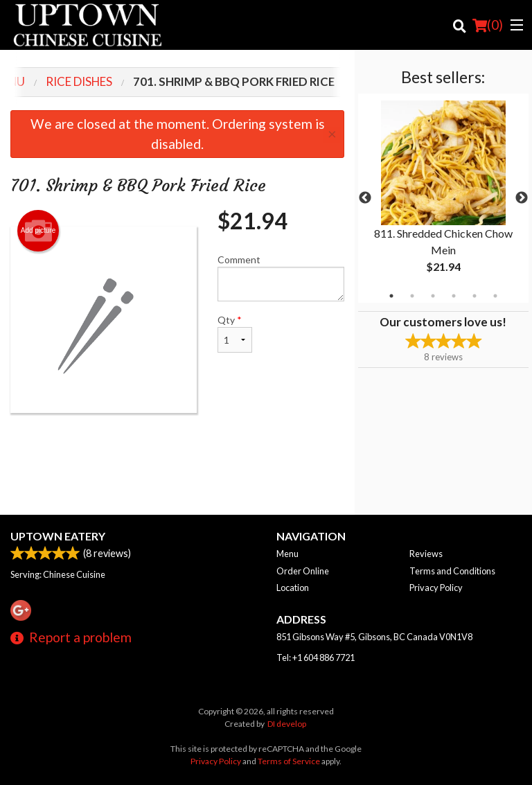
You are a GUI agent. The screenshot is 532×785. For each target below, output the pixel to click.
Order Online (303, 571)
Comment (281, 277)
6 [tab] (495, 296)
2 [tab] (412, 296)
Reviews (426, 554)
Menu (287, 554)
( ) (488, 25)
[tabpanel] (443, 198)
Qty (235, 333)
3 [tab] (433, 296)
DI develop (287, 724)
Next (522, 198)
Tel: (316, 658)
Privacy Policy (436, 588)
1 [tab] (391, 296)
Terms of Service (289, 761)
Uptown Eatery (58, 536)
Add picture (38, 231)
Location (293, 588)
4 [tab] (454, 296)
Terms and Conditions (452, 571)
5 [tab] (475, 296)
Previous (365, 198)
